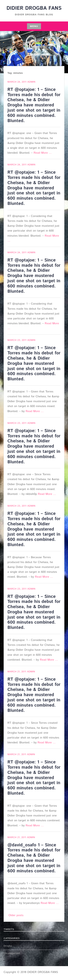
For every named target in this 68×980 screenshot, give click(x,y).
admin (31, 82)
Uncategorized (12, 953)
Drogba (8, 946)
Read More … (43, 153)
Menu (34, 26)
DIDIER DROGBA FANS (34, 8)
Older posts (16, 915)
